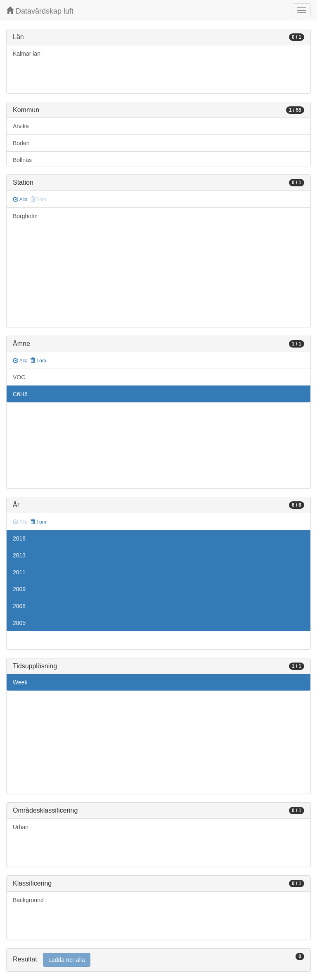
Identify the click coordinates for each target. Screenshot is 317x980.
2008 (19, 606)
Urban (21, 827)
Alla (20, 200)
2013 (19, 555)
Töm (38, 361)
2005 (19, 623)
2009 (19, 589)
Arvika (21, 126)
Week (20, 682)
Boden (21, 143)
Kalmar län (27, 54)
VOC (19, 377)
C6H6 (20, 394)
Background (28, 900)
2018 (19, 538)
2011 (19, 572)
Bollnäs (22, 160)
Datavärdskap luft (40, 11)
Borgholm (25, 216)
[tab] (158, 960)
